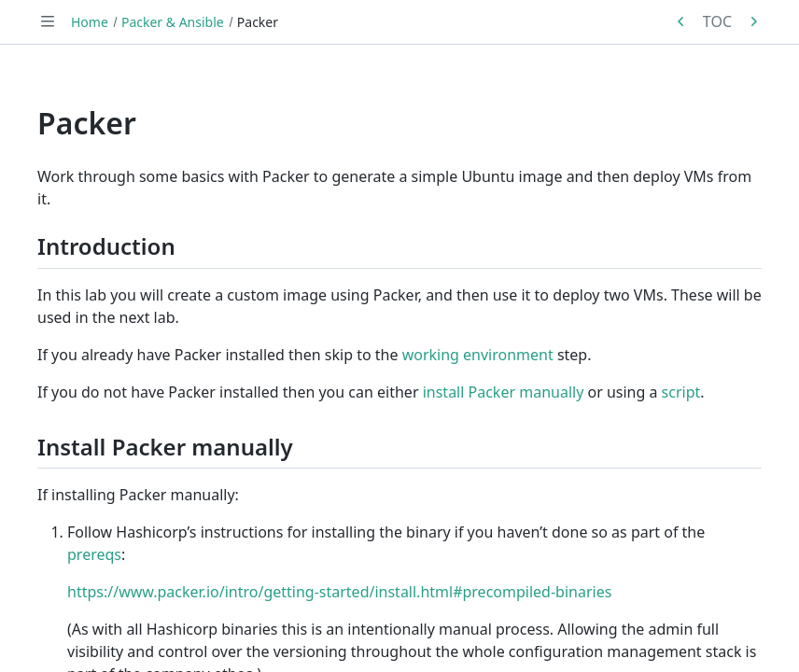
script (681, 392)
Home (90, 22)
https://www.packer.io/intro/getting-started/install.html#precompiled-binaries (339, 592)
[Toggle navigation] (48, 21)
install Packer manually (504, 392)
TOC (717, 21)
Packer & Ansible (173, 22)
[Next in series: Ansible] (753, 21)
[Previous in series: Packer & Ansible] (681, 21)
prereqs (94, 554)
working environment (478, 355)
